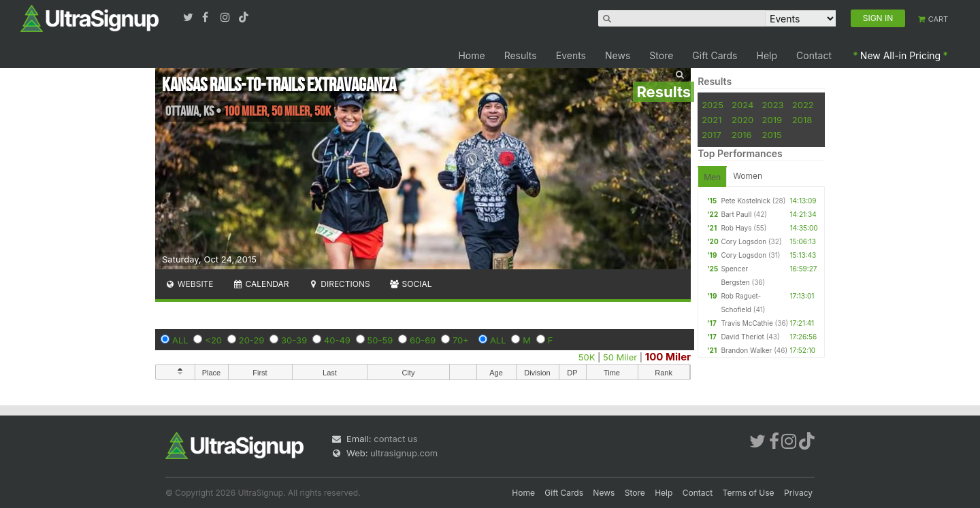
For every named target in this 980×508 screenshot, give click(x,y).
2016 (741, 135)
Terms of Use (749, 493)
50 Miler (620, 357)
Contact (814, 55)
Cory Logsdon (744, 241)
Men (712, 177)
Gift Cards (715, 55)
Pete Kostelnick (746, 201)
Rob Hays (736, 228)
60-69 (423, 340)
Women (748, 176)
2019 (772, 120)
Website (189, 284)
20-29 (252, 340)
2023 (773, 105)
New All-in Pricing (900, 55)
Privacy (798, 493)
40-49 (337, 340)
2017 (712, 135)
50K (587, 357)
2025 (713, 105)
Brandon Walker (746, 350)
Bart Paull (736, 214)
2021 (712, 120)
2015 (772, 135)
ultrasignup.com (404, 453)
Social (411, 284)
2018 (802, 120)
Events (571, 55)
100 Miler (668, 357)
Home (471, 55)
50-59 (380, 340)
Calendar (261, 284)
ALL (180, 340)
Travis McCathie (747, 323)
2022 (803, 105)
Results (521, 55)
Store (661, 55)
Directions (339, 284)
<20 (213, 340)
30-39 (294, 340)
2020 (742, 120)
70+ (461, 340)
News (618, 55)
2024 (742, 105)
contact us (395, 439)
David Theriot (742, 337)
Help (767, 55)
